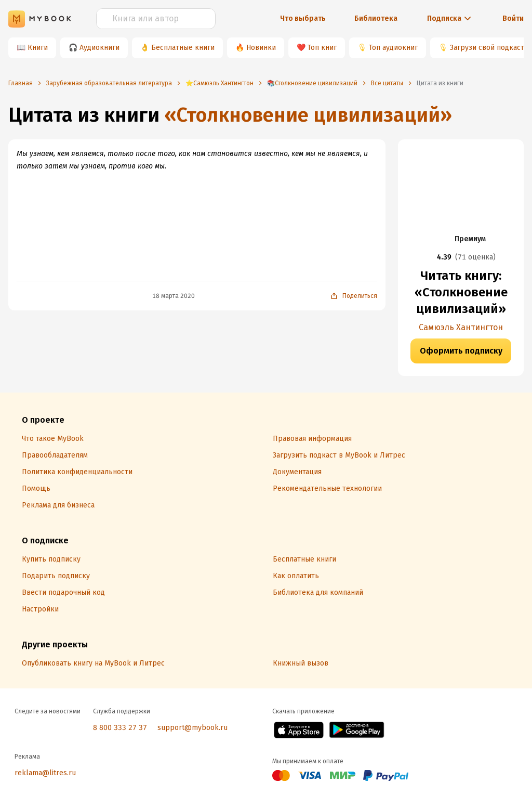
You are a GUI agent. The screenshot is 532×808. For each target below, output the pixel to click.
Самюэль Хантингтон (461, 327)
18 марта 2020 (174, 296)
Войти (513, 18)
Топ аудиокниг (393, 48)
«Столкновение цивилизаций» (308, 115)
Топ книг (322, 48)
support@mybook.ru (192, 728)
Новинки (261, 48)
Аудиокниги (99, 48)
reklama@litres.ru (45, 773)
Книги (38, 48)
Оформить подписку (461, 351)
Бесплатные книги (183, 48)
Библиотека (376, 18)
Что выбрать (303, 18)
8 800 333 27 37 (120, 728)
